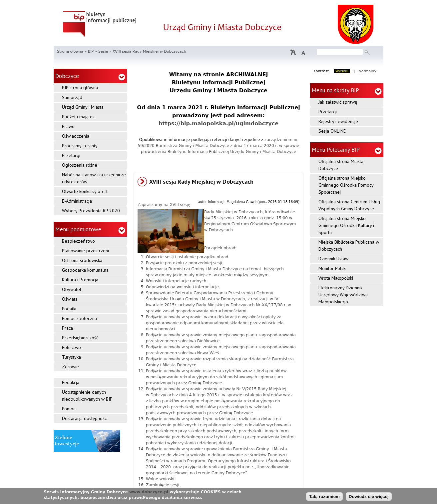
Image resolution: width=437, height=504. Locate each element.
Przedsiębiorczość (80, 338)
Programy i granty (80, 146)
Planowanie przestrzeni (85, 251)
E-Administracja (77, 201)
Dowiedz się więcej (369, 496)
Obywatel (72, 289)
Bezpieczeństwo (78, 241)
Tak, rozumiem (324, 496)
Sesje (103, 51)
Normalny (368, 71)
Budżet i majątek (78, 117)
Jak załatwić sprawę (338, 102)
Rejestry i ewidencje (338, 121)
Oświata (70, 299)
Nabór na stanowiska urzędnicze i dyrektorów (94, 178)
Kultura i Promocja (80, 280)
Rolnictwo (71, 347)
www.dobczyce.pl (149, 492)
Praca (67, 328)
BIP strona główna (80, 88)
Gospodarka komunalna (85, 270)
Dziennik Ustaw (333, 259)
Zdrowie (70, 367)
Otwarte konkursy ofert (85, 191)
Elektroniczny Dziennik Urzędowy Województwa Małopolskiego (343, 295)
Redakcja (71, 382)
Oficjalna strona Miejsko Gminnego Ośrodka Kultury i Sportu (346, 225)
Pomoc (69, 409)
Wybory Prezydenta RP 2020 (91, 211)
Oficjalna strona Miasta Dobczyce (341, 165)
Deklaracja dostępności (85, 418)
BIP (91, 51)
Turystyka (71, 357)
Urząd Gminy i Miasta (83, 107)
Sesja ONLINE (332, 131)
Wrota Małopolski (336, 278)
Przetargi (71, 155)
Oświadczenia (76, 136)
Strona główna (70, 51)
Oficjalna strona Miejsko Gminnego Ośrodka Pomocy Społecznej (346, 185)
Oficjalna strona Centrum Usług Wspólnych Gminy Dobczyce (349, 205)
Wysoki (342, 71)
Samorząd (72, 97)
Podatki (69, 309)
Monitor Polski (332, 268)
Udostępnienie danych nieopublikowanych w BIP (87, 395)
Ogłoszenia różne (80, 165)
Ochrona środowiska (82, 260)
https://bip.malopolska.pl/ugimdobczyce (218, 123)
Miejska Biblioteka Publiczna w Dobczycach (349, 245)
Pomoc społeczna (79, 318)
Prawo (68, 126)
